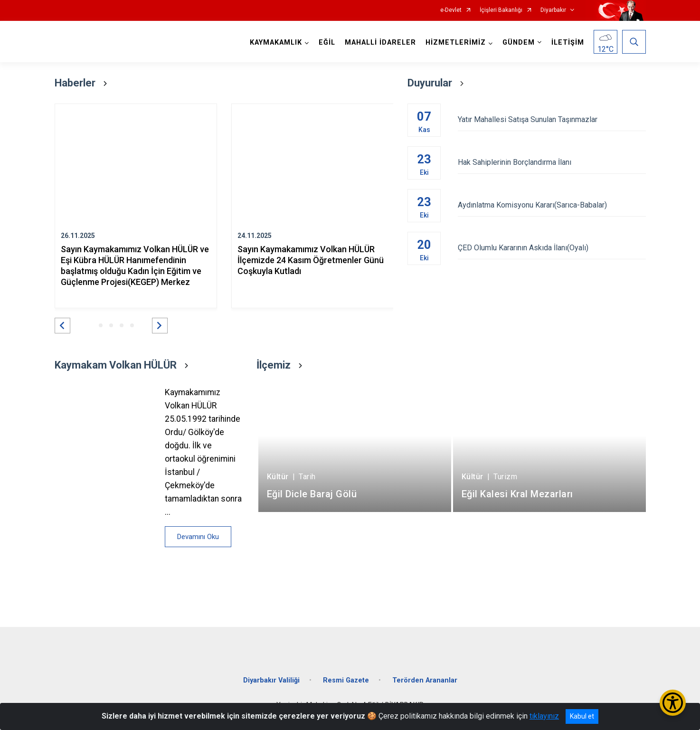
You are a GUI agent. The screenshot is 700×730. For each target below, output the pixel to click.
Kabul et (582, 716)
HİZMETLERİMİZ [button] (456, 43)
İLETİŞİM (568, 43)
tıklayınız (544, 716)
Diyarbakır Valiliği (271, 680)
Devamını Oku (198, 537)
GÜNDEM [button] (519, 43)
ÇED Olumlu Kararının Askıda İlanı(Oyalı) (552, 248)
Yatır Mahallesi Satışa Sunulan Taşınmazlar (552, 119)
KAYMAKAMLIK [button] (276, 43)
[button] (62, 326)
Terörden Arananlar (425, 680)
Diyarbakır (553, 10)
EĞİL (327, 43)
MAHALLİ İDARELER (380, 43)
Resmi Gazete (346, 680)
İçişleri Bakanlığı (501, 10)
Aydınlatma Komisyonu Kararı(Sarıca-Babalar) (552, 205)
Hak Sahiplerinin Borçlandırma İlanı (552, 162)
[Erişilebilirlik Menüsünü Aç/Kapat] (673, 703)
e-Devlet (451, 10)
